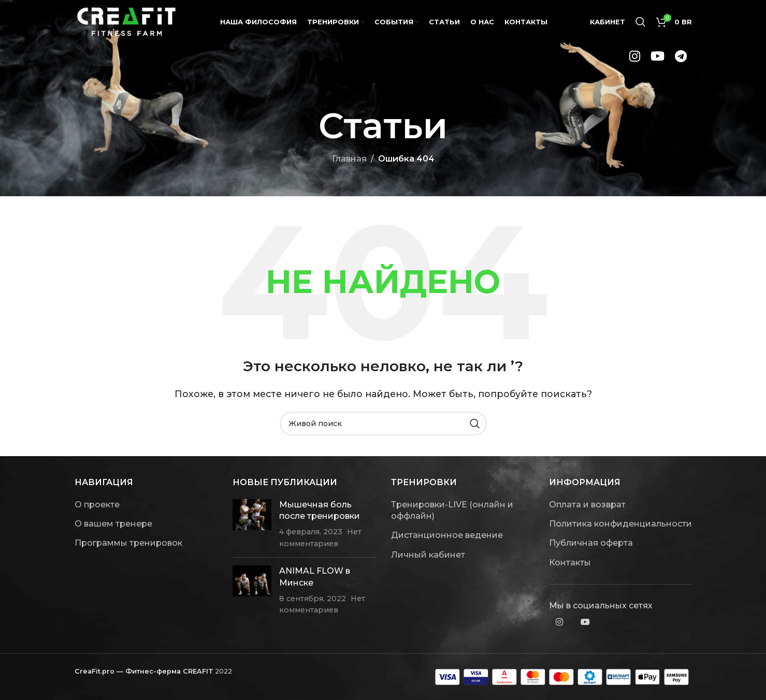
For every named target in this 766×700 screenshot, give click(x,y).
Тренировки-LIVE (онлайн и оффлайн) (452, 510)
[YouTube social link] (657, 60)
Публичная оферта (591, 543)
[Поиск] (641, 23)
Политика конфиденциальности (620, 524)
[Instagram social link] (635, 60)
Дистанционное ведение (447, 535)
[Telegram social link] (681, 60)
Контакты (570, 563)
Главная (349, 159)
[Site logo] (126, 23)
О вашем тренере (113, 524)
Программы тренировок (128, 543)
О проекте (97, 505)
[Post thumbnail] (252, 524)
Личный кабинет (428, 555)
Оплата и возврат (587, 505)
